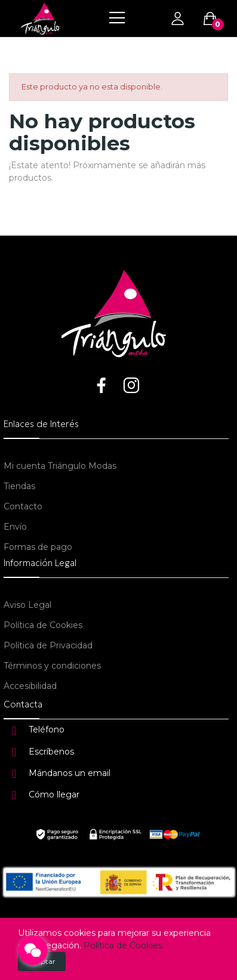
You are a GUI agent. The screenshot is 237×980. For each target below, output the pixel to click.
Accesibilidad (30, 686)
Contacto (23, 506)
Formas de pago (38, 547)
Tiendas (19, 486)
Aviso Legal (27, 605)
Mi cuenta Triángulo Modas (60, 466)
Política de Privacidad (48, 645)
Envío (15, 527)
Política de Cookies (43, 625)
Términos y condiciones (52, 666)
